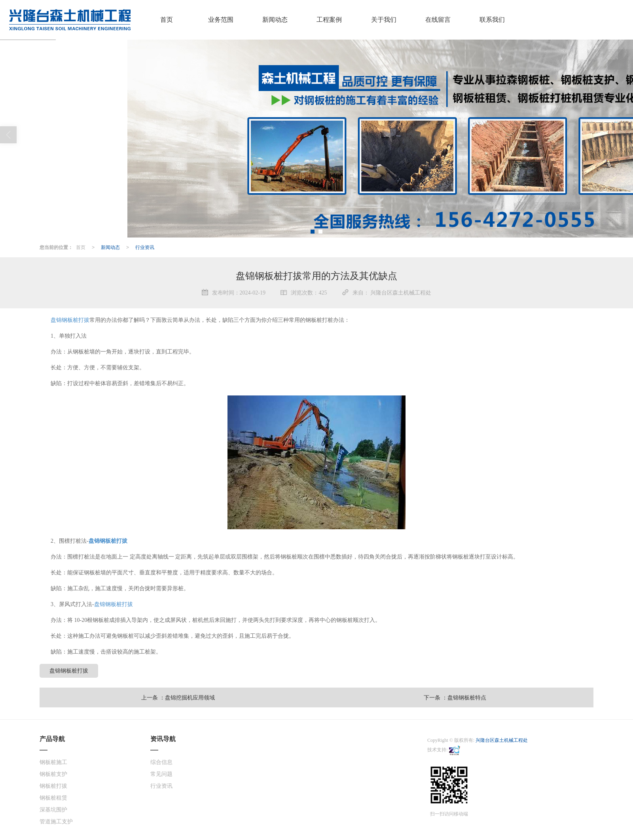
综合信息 (161, 762)
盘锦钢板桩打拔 (70, 320)
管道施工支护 (56, 821)
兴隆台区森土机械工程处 (502, 740)
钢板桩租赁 (53, 797)
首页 (81, 247)
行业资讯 (145, 247)
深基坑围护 (53, 809)
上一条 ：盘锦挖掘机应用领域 (178, 697)
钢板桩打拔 (53, 786)
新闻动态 (110, 247)
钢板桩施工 (53, 762)
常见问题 (161, 774)
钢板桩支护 (53, 774)
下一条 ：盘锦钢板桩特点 (455, 697)
